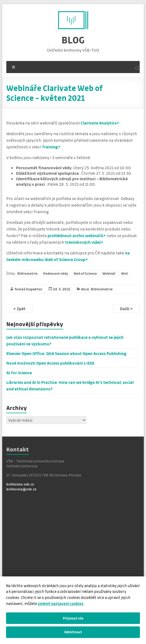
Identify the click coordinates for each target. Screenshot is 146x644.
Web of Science (85, 274)
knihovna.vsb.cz (20, 484)
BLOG (73, 40)
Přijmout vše (73, 618)
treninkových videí (83, 242)
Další (126, 309)
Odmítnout (73, 632)
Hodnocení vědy (56, 274)
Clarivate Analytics (99, 123)
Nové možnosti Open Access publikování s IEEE (50, 363)
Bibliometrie (27, 274)
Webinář (109, 274)
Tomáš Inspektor (28, 289)
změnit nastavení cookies (61, 603)
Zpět (19, 309)
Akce (85, 289)
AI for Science (19, 373)
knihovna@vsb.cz (21, 489)
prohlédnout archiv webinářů (75, 235)
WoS (124, 274)
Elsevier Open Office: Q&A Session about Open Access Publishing (66, 353)
